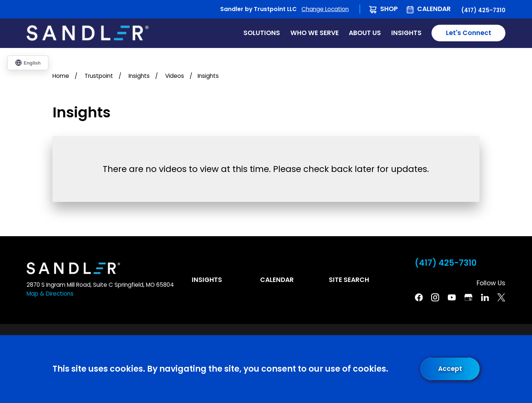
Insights (207, 280)
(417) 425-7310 (483, 10)
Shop (389, 9)
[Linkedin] (485, 297)
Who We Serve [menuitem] (315, 33)
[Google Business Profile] (468, 297)
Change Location (325, 9)
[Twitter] (501, 297)
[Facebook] (419, 297)
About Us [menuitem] (365, 33)
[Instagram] (435, 297)
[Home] (88, 33)
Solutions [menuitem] (262, 33)
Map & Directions (50, 294)
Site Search (349, 280)
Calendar (434, 9)
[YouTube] (452, 297)
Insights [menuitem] (406, 33)
